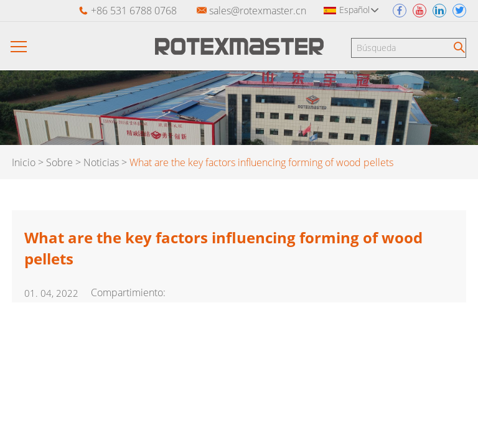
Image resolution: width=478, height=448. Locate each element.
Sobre (59, 162)
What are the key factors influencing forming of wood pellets (261, 162)
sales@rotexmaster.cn (258, 11)
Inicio (24, 162)
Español (359, 10)
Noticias (101, 162)
